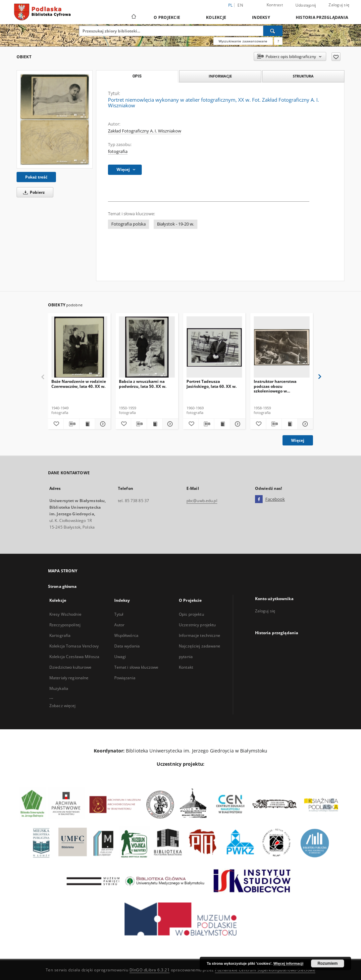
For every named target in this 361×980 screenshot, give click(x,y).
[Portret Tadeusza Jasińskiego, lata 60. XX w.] (214, 347)
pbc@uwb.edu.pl (202, 501)
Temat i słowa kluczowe (136, 667)
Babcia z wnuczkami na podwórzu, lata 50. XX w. (143, 384)
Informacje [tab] (220, 76)
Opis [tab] (137, 76)
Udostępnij (306, 5)
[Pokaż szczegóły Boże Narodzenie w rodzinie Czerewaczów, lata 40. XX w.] (102, 424)
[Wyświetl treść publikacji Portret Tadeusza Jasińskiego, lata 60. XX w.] (222, 424)
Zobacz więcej (63, 706)
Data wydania (127, 646)
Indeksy (261, 17)
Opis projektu (191, 614)
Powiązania (125, 678)
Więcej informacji (288, 963)
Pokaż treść (36, 177)
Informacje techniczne (200, 635)
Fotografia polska (129, 224)
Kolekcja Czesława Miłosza (74, 657)
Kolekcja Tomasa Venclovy (74, 646)
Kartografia (60, 635)
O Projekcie (167, 17)
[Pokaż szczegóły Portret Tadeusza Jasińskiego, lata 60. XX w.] (237, 424)
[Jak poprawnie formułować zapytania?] (278, 41)
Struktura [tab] (303, 76)
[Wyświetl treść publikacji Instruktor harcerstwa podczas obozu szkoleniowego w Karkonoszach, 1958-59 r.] (289, 424)
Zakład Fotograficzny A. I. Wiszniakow (145, 131)
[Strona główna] (133, 17)
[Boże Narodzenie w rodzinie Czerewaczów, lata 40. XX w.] (79, 347)
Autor (120, 625)
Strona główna (62, 586)
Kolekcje (216, 17)
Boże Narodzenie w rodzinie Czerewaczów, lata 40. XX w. (79, 384)
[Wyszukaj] (273, 31)
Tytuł (119, 614)
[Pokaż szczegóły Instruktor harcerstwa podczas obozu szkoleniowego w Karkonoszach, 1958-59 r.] (304, 424)
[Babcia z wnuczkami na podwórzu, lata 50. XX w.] (147, 347)
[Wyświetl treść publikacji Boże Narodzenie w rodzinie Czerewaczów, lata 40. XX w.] (87, 424)
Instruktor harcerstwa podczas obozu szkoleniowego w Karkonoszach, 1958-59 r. (278, 386)
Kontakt (186, 667)
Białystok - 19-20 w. (176, 224)
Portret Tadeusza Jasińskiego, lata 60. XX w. (211, 384)
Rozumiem (328, 963)
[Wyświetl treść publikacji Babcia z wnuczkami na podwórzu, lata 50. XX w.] (155, 424)
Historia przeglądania (322, 17)
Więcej (298, 440)
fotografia (118, 152)
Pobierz (33, 192)
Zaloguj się (339, 5)
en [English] (240, 5)
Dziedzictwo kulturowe (71, 667)
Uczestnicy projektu (197, 625)
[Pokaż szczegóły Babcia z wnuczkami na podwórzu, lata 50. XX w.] (169, 424)
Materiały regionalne (69, 678)
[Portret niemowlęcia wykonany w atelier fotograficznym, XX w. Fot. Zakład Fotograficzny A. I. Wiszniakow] (55, 119)
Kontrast (275, 5)
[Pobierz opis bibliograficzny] (71, 424)
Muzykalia (59, 688)
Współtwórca (126, 635)
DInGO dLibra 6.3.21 (150, 970)
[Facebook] (259, 499)
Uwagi (120, 657)
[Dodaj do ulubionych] (336, 57)
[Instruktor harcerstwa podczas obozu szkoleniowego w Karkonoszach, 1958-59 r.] (282, 347)
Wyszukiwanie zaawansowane (243, 41)
